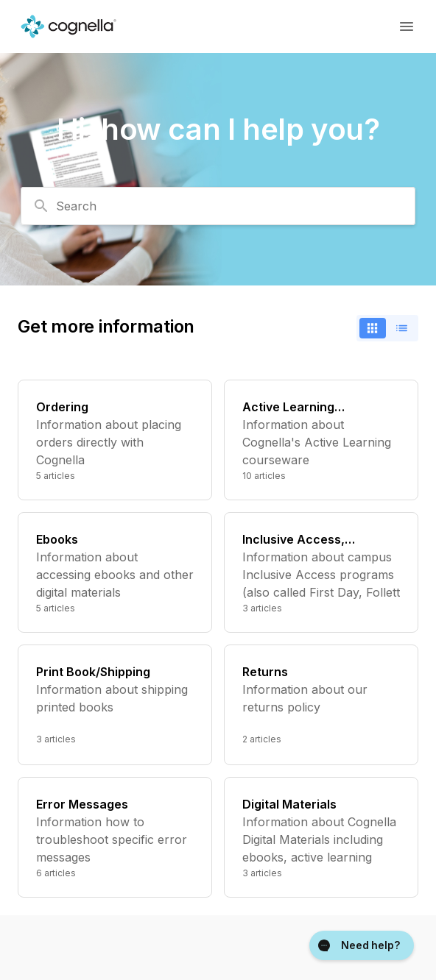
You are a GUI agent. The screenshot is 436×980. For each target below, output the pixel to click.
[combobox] (218, 206)
